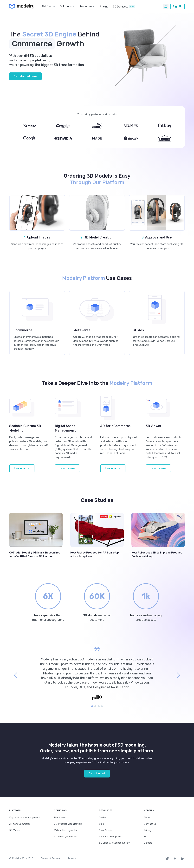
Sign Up (178, 6)
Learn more (22, 468)
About (147, 818)
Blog (101, 824)
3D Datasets (121, 7)
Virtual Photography (65, 830)
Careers (148, 843)
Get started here (25, 76)
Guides (103, 818)
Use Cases (60, 818)
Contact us (150, 824)
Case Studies (106, 830)
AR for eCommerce (20, 824)
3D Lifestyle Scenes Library (114, 843)
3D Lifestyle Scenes (65, 837)
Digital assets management (25, 818)
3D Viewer (15, 830)
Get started (97, 773)
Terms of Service (50, 858)
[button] (49, 7)
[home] (22, 7)
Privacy (72, 858)
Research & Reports (110, 837)
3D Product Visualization (68, 824)
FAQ (146, 837)
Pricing (104, 7)
